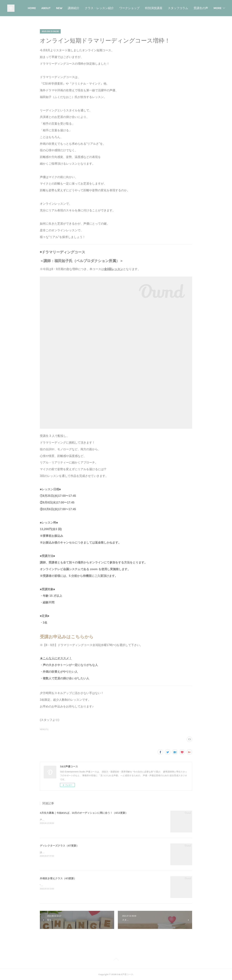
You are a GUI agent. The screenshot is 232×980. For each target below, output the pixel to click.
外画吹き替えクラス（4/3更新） (58, 878)
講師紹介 (94, 8)
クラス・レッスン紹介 (119, 8)
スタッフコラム (198, 8)
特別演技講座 (174, 8)
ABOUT (66, 8)
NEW (79, 8)
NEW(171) (44, 729)
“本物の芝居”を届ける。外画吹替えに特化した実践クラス (68, 885)
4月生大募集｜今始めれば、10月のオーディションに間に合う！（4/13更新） (84, 813)
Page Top (116, 960)
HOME (52, 8)
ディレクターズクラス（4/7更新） (59, 846)
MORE (217, 8)
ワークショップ (149, 8)
